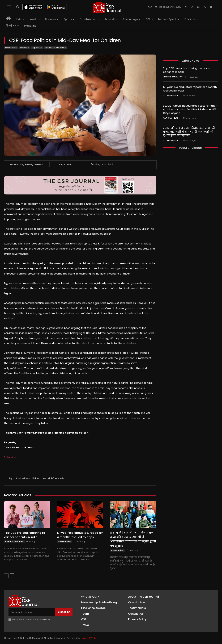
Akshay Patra (23, 478)
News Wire (25, 48)
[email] (32, 612)
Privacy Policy (43, 620)
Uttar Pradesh (65, 542)
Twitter (187, 617)
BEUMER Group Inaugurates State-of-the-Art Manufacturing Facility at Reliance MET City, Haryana (190, 109)
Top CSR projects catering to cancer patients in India (25, 535)
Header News (11, 48)
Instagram (189, 605)
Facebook (189, 598)
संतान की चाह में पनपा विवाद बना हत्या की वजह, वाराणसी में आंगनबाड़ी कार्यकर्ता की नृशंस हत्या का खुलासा (133, 539)
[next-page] (12, 576)
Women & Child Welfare (56, 48)
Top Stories (37, 48)
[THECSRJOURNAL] (108, 7)
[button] (18, 7)
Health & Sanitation (14, 542)
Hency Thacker (35, 165)
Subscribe (10, 457)
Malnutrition (39, 478)
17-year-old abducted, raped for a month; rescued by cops (80, 535)
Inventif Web (89, 638)
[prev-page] (6, 576)
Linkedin (188, 611)
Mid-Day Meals (56, 478)
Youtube (188, 624)
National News (170, 118)
